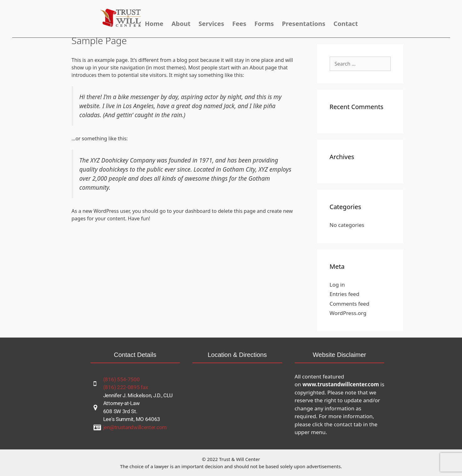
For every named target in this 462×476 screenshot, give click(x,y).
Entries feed (345, 294)
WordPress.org (348, 313)
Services (211, 24)
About (181, 24)
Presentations (304, 24)
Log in (337, 285)
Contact (346, 24)
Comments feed (350, 304)
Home (154, 24)
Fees (239, 24)
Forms (264, 24)
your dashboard (192, 211)
